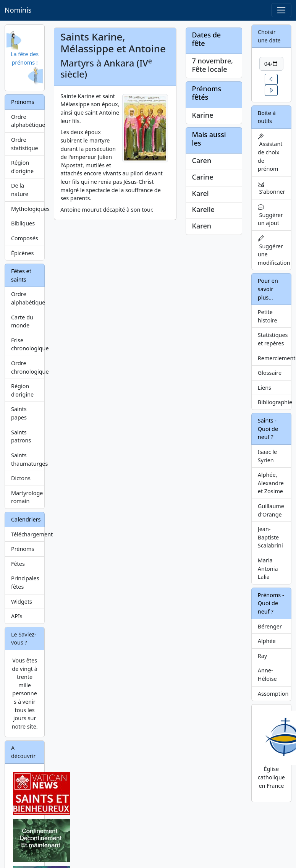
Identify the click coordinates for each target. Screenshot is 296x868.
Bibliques (23, 223)
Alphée (267, 641)
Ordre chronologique (28, 367)
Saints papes (19, 413)
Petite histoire (268, 316)
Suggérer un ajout (270, 215)
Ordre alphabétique (28, 121)
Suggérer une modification (274, 251)
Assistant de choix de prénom (270, 153)
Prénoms (23, 549)
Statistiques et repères (273, 339)
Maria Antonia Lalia (268, 568)
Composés (25, 238)
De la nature (20, 190)
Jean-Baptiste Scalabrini (270, 537)
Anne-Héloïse (267, 674)
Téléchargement (28, 534)
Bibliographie (275, 402)
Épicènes (23, 253)
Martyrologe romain (27, 497)
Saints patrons (21, 436)
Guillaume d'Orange (271, 510)
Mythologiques (28, 209)
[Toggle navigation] (281, 10)
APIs (17, 616)
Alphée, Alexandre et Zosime (271, 483)
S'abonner (272, 188)
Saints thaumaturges (28, 459)
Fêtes (18, 564)
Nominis (18, 10)
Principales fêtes (25, 582)
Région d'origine (22, 167)
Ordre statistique (25, 144)
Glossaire (270, 373)
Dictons (21, 478)
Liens (264, 388)
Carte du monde (22, 321)
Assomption (273, 694)
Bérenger (270, 626)
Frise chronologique (28, 344)
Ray (262, 656)
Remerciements (275, 358)
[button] (271, 79)
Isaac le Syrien (267, 456)
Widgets (22, 602)
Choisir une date (269, 36)
